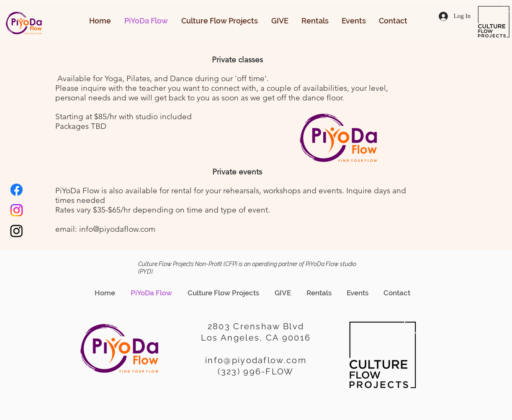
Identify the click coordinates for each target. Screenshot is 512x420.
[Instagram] (17, 210)
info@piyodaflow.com (117, 229)
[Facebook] (17, 190)
